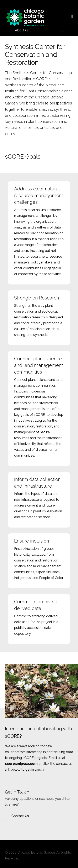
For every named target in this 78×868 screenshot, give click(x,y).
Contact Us (20, 816)
